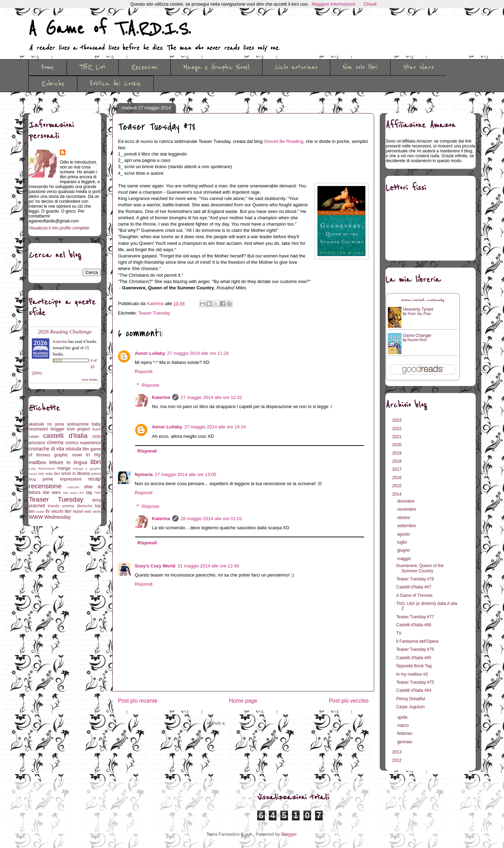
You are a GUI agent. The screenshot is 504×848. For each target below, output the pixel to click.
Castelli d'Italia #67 (414, 587)
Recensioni (145, 67)
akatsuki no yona (46, 424)
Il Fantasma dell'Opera (417, 641)
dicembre (407, 501)
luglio (403, 542)
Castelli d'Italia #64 (414, 690)
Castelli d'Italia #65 (414, 658)
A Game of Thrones (414, 595)
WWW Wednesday (50, 517)
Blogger (289, 834)
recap (94, 479)
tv (48, 511)
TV (399, 633)
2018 (398, 461)
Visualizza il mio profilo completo (59, 228)
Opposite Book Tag (414, 666)
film (86, 449)
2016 (398, 478)
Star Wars (418, 67)
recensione (45, 486)
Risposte (151, 385)
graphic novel (68, 455)
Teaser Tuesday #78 (415, 579)
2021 (398, 437)
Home (48, 67)
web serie (93, 511)
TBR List (93, 67)
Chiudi (370, 4)
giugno (404, 550)
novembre (407, 509)
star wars (52, 492)
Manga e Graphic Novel (216, 67)
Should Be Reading (283, 141)
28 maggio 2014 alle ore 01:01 (211, 519)
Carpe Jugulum (410, 707)
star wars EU (74, 493)
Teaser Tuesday (154, 313)
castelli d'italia (65, 436)
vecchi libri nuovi (67, 511)
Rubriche (53, 84)
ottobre (404, 518)
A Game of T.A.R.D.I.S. (110, 29)
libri (96, 462)
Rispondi (144, 371)
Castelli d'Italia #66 (414, 625)
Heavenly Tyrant (418, 309)
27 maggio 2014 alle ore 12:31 (211, 397)
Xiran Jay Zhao (419, 314)
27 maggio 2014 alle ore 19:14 (215, 427)
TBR (97, 493)
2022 (398, 429)
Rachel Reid (417, 340)
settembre (407, 526)
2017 (398, 469)
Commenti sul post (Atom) (253, 723)
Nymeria (144, 474)
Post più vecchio (349, 701)
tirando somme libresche (70, 506)
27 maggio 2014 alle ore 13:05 (185, 474)
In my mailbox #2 (412, 674)
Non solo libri (360, 67)
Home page (243, 701)
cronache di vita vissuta (55, 449)
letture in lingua (68, 462)
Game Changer (417, 336)
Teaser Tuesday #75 (415, 682)
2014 (398, 494)
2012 (398, 760)
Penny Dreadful (411, 699)
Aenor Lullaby (150, 353)
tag (89, 492)
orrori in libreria (76, 474)
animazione (78, 424)
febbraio (405, 733)
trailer (40, 512)
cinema (55, 442)
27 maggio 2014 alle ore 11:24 (198, 353)
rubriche (73, 487)
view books (90, 380)
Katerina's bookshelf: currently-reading (423, 300)
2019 (398, 453)
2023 (398, 420)
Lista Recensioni (42, 468)
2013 (398, 752)
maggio (405, 559)
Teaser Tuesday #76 (415, 649)
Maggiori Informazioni (334, 4)
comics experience (83, 443)
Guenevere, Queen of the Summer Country (420, 568)
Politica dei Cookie (115, 84)
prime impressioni (62, 479)
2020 (398, 445)
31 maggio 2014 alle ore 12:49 (208, 566)
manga (64, 468)
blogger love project (70, 429)
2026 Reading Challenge (65, 332)
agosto (404, 534)
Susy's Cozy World (155, 566)
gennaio (405, 742)
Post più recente (138, 701)
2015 (398, 486)
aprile (403, 717)
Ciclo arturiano (296, 67)
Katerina (161, 397)
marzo (404, 725)
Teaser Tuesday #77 (415, 617)
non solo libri (49, 474)
